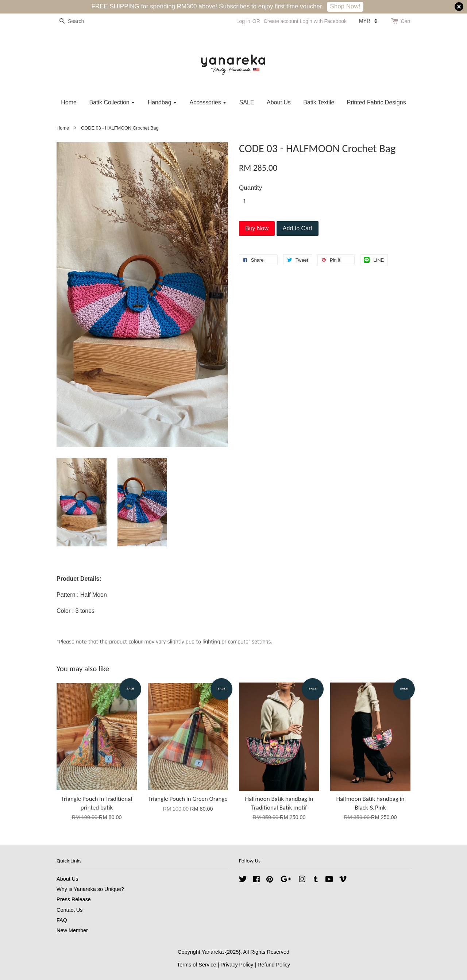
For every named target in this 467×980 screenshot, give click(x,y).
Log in (243, 21)
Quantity (250, 188)
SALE (247, 102)
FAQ (62, 920)
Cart (406, 21)
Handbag (162, 102)
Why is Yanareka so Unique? (90, 889)
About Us (279, 102)
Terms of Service (197, 965)
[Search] (78, 21)
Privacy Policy (237, 965)
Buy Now (257, 228)
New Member (72, 930)
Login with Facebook (323, 21)
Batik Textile (319, 102)
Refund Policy (274, 965)
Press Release (74, 899)
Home (69, 102)
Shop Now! (345, 6)
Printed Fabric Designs (377, 102)
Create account (281, 21)
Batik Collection (112, 102)
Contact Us (70, 910)
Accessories (208, 102)
